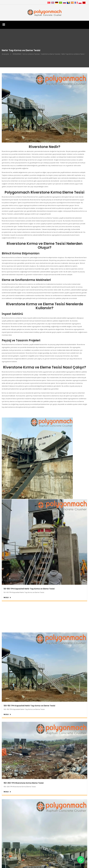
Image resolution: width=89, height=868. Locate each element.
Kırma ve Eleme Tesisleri (31, 54)
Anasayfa (5, 54)
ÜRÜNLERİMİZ (17, 54)
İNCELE (6, 561)
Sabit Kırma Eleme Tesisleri (51, 54)
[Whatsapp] (81, 860)
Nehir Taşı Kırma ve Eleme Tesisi (73, 54)
